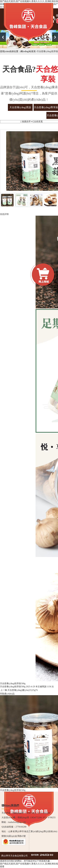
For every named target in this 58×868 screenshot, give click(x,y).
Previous (3, 37)
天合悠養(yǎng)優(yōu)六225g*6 (23, 690)
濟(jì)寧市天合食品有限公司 (14, 856)
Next (55, 37)
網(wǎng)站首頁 (28, 51)
